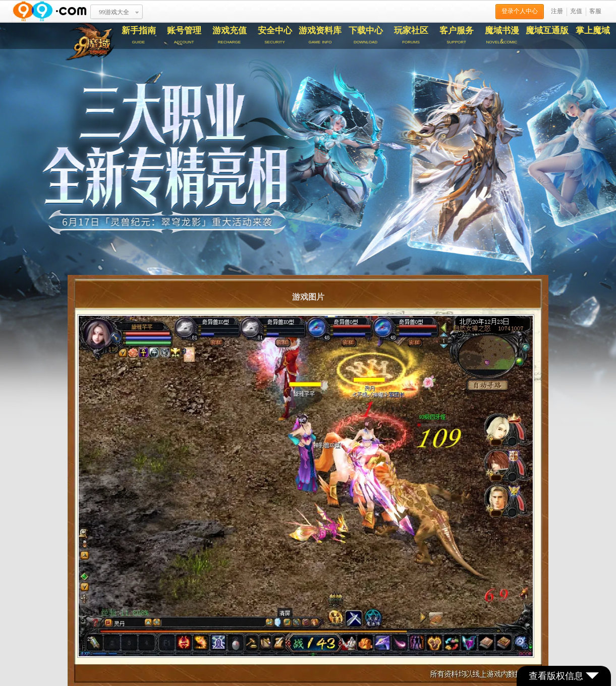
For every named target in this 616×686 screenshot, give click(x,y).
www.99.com (49, 11)
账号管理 (184, 35)
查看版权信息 (564, 676)
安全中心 (275, 35)
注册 (557, 11)
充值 (576, 11)
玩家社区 (411, 35)
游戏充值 (230, 35)
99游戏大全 (114, 12)
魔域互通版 (547, 31)
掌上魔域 (593, 31)
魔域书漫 (502, 35)
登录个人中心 (520, 11)
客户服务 (457, 35)
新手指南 (139, 35)
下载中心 (366, 35)
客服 (595, 11)
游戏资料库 (320, 35)
